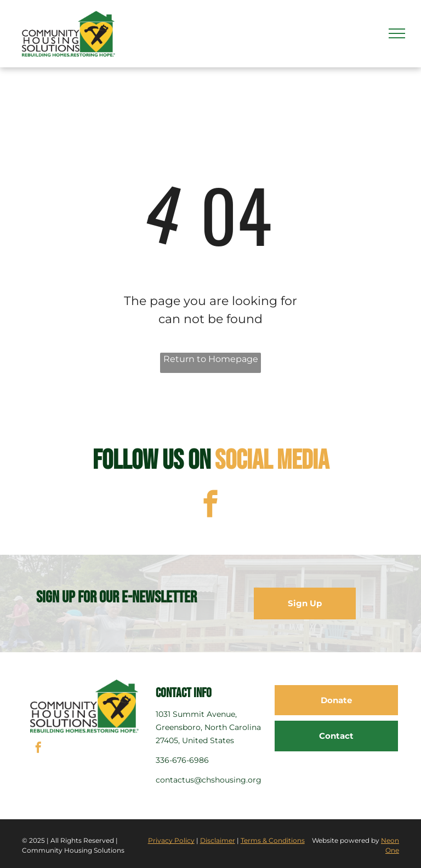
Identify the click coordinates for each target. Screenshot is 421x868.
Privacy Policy (171, 840)
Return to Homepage (211, 359)
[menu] (397, 33)
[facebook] (211, 505)
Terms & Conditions (273, 840)
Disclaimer (218, 840)
